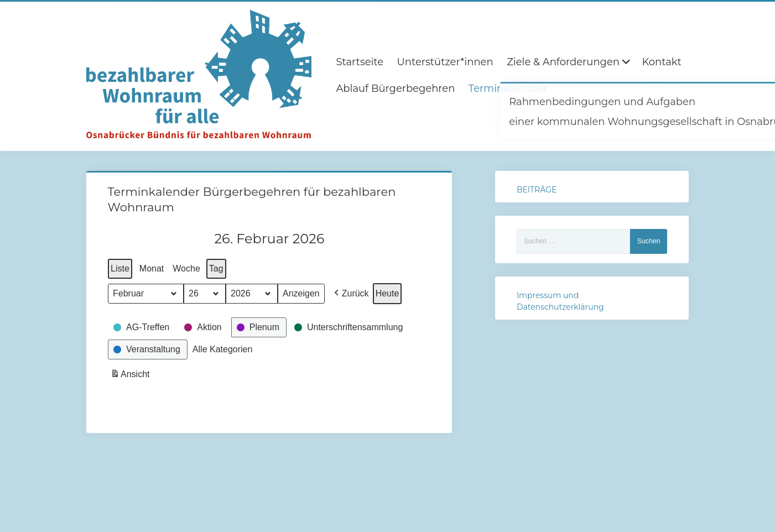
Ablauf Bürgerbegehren (395, 88)
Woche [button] (186, 268)
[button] (350, 294)
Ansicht (131, 375)
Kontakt (661, 62)
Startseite (360, 62)
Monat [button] (151, 268)
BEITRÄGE (537, 190)
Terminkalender (508, 88)
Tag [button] (216, 268)
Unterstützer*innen (445, 62)
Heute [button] (387, 293)
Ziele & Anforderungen (563, 62)
